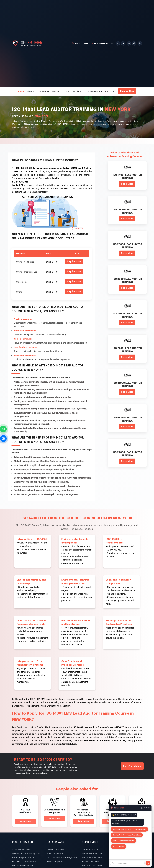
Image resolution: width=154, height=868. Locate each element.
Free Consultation (132, 766)
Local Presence (94, 92)
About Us (31, 92)
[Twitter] (123, 43)
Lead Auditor (41, 116)
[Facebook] (118, 43)
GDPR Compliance (55, 849)
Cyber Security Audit (21, 849)
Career (66, 92)
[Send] (148, 863)
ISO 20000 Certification (92, 853)
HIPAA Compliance (55, 862)
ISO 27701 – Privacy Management (62, 857)
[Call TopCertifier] (80, 43)
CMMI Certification (90, 849)
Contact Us (110, 92)
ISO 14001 (26, 116)
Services (44, 92)
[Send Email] (3, 439)
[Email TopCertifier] (102, 43)
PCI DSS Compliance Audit (24, 862)
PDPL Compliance (55, 853)
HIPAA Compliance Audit (23, 857)
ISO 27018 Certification (92, 866)
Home (21, 92)
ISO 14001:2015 (20, 182)
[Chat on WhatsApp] (3, 429)
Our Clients (77, 92)
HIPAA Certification (90, 862)
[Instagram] (140, 43)
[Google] (134, 43)
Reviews (56, 92)
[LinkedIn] (129, 43)
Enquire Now (127, 91)
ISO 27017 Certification (92, 857)
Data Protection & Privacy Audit (26, 853)
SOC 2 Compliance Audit (23, 866)
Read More (127, 184)
